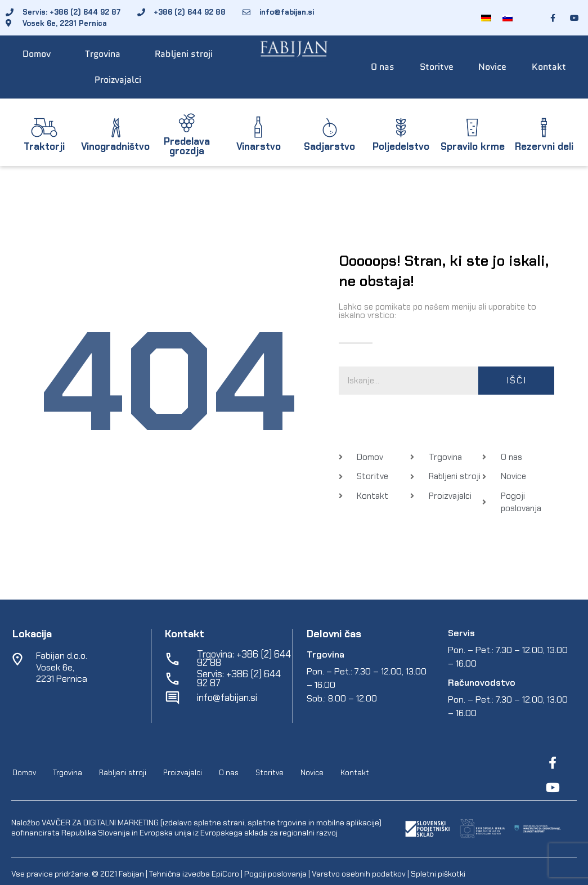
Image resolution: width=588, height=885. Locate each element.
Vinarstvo (259, 146)
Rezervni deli (544, 146)
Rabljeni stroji (184, 54)
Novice (492, 67)
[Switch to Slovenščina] (508, 18)
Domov (37, 54)
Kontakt (549, 67)
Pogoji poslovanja (275, 874)
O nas (383, 67)
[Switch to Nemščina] (486, 18)
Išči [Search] (517, 380)
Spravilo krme (473, 146)
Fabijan (131, 874)
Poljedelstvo (401, 146)
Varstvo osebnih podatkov (359, 874)
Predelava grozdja (187, 146)
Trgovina (103, 54)
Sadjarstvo (329, 146)
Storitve (437, 67)
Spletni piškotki (438, 874)
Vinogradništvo (115, 146)
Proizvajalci (118, 80)
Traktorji (44, 146)
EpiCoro (225, 874)
